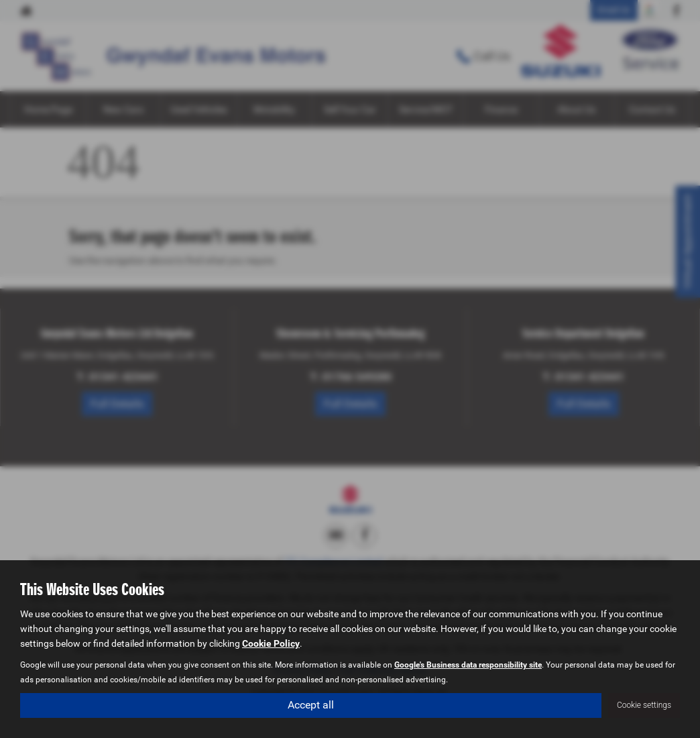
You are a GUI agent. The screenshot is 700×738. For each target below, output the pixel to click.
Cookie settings (644, 705)
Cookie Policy (271, 643)
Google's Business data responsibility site (468, 664)
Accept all (311, 705)
